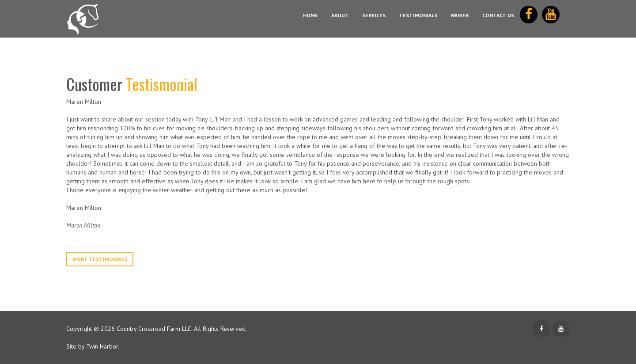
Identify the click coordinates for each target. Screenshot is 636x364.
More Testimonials (100, 259)
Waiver (460, 15)
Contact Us (498, 15)
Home (310, 15)
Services (374, 15)
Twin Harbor (102, 346)
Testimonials (418, 15)
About (340, 15)
